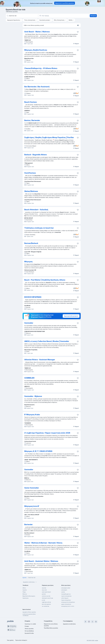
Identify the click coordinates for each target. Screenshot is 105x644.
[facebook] (85, 622)
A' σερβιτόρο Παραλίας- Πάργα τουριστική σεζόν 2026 (47, 433)
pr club (43, 600)
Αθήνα (24, 588)
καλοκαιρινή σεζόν (66, 588)
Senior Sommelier (32, 488)
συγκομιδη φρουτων (66, 594)
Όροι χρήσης (10, 640)
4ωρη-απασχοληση (66, 600)
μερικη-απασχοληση (66, 604)
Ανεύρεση (93, 16)
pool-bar (44, 594)
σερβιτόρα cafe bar (46, 602)
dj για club (44, 590)
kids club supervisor (46, 604)
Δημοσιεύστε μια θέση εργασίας (65, 3)
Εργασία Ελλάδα (29, 633)
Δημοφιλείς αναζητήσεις (30, 582)
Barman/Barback (31, 243)
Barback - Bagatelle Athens (36, 155)
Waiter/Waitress (31, 191)
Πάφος (24, 592)
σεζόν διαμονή (65, 598)
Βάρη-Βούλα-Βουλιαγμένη (29, 596)
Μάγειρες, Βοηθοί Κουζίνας (36, 50)
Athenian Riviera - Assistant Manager (40, 360)
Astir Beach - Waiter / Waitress (37, 32)
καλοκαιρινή (64, 590)
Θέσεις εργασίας (29, 629)
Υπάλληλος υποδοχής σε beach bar (39, 228)
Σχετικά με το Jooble (30, 624)
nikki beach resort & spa (47, 598)
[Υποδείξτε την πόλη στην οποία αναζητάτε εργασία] (54, 16)
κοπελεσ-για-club (46, 596)
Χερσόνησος (26, 598)
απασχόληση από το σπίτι (68, 606)
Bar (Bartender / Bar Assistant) (37, 87)
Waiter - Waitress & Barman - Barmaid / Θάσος (43, 543)
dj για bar (44, 588)
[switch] (78, 25)
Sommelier (29, 323)
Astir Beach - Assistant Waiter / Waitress (41, 561)
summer (63, 592)
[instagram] (89, 622)
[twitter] (92, 622)
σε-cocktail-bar (45, 606)
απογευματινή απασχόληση (68, 602)
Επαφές (27, 626)
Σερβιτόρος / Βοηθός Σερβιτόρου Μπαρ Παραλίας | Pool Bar (49, 137)
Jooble (96, 641)
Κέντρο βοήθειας (29, 631)
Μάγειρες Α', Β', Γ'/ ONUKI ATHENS (38, 451)
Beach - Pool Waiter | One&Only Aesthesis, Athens (45, 280)
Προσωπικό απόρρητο (21, 640)
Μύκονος (25, 594)
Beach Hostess (31, 102)
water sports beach (46, 592)
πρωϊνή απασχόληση (66, 596)
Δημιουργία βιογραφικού (71, 316)
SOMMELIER (29, 378)
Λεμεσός (25, 590)
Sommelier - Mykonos (33, 396)
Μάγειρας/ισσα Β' (32, 506)
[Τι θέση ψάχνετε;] (22, 16)
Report (76, 44)
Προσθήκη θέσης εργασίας (51, 628)
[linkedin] (96, 622)
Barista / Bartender (32, 120)
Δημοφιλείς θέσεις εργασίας (29, 612)
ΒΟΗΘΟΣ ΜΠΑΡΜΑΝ (33, 297)
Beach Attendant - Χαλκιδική (36, 210)
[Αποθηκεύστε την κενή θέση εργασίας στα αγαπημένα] (78, 32)
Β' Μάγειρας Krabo (32, 415)
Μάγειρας (29, 262)
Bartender (29, 524)
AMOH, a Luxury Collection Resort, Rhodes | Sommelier (47, 341)
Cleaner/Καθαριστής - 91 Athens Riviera (41, 68)
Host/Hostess (30, 173)
